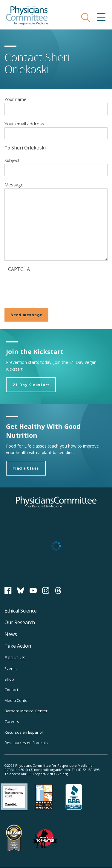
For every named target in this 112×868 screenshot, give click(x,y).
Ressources (26, 743)
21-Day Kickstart (31, 385)
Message (14, 185)
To (7, 148)
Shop (9, 679)
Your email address (24, 124)
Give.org (61, 774)
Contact (11, 690)
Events (11, 668)
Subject (12, 160)
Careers (12, 721)
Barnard (26, 711)
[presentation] (53, 286)
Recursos (24, 732)
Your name (16, 99)
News (11, 634)
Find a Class (26, 468)
